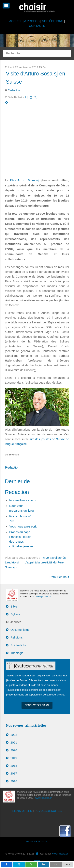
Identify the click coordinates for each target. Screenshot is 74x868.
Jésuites (16, 622)
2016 (14, 781)
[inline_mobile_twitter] (19, 865)
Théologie (17, 653)
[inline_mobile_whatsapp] (31, 865)
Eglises (15, 614)
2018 (14, 766)
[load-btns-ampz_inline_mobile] (68, 865)
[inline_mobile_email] (56, 865)
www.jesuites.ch (44, 597)
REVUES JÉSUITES (48, 811)
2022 (14, 735)
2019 (14, 758)
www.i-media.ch (60, 854)
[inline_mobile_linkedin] (44, 865)
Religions (17, 637)
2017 (14, 773)
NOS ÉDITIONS (53, 21)
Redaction (14, 90)
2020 (14, 750)
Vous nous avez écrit (23, 526)
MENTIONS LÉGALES (37, 842)
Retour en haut (59, 577)
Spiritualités (18, 645)
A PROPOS (32, 21)
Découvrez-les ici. (37, 705)
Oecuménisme (20, 630)
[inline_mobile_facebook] (7, 865)
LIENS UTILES (22, 811)
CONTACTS (37, 26)
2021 (14, 742)
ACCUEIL (16, 21)
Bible (14, 606)
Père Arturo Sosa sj (24, 180)
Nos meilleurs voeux (23, 500)
